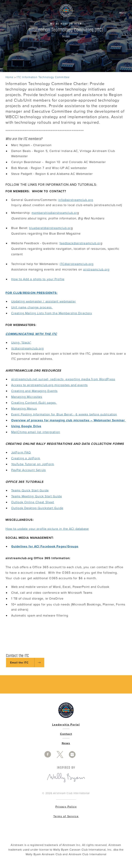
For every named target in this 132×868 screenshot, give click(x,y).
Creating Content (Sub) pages (34, 403)
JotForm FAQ (21, 452)
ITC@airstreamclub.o (75, 264)
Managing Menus (24, 409)
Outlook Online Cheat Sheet (33, 502)
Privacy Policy (66, 807)
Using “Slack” (21, 343)
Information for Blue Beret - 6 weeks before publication (75, 414)
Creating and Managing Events (34, 391)
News (66, 743)
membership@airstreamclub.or (54, 213)
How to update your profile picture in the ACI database (47, 529)
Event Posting (22, 414)
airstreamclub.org (96, 269)
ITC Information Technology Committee (43, 77)
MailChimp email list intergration (36, 432)
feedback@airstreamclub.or (80, 243)
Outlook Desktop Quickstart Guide (37, 508)
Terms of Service (66, 816)
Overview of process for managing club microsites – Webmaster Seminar (68, 420)
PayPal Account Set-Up (29, 470)
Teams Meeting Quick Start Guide (37, 496)
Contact (66, 734)
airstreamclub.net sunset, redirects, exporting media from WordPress (63, 379)
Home (9, 77)
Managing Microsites (27, 397)
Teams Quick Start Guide (30, 490)
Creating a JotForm (26, 458)
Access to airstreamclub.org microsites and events (49, 385)
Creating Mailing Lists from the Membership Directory (52, 313)
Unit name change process (32, 307)
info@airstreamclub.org (76, 200)
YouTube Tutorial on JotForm (33, 464)
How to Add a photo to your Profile (38, 279)
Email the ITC (19, 663)
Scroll (66, 36)
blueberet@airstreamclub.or (50, 228)
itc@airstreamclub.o (26, 348)
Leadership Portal (66, 725)
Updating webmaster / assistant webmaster (44, 301)
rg (92, 264)
